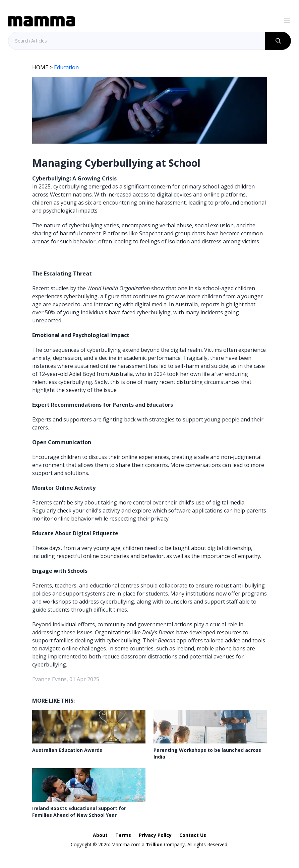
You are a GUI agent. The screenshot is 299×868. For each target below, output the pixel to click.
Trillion (154, 844)
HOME (40, 67)
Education (66, 67)
